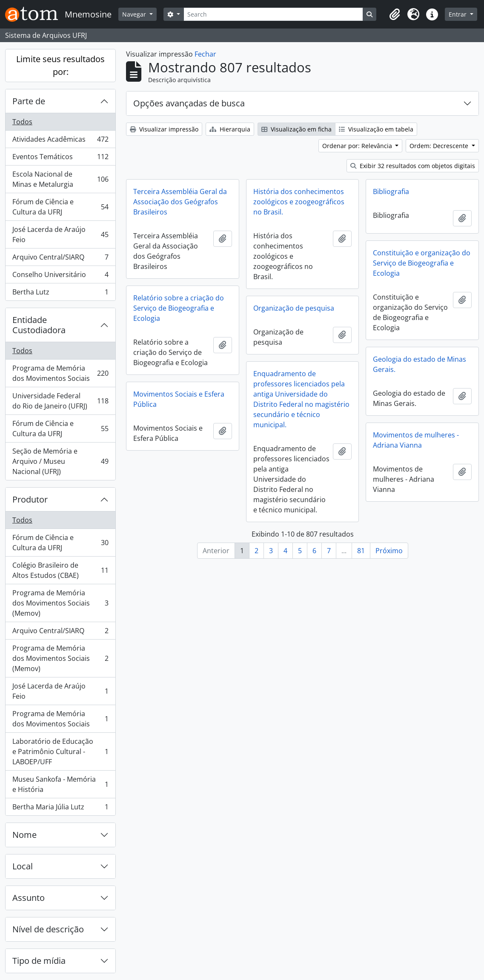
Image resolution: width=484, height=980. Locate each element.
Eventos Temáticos (60, 159)
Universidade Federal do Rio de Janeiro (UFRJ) (60, 401)
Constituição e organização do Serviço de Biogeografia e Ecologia (422, 263)
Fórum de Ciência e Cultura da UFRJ (60, 207)
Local (23, 866)
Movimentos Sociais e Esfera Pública (179, 399)
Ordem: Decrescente (440, 146)
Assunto (29, 898)
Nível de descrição (48, 929)
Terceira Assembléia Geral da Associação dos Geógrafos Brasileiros (180, 202)
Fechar (205, 54)
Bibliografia (391, 191)
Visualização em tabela (376, 129)
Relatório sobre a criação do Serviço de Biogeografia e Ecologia (179, 308)
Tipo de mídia (39, 961)
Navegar (135, 14)
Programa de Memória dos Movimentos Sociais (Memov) (60, 603)
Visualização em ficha (296, 129)
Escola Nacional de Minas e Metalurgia (60, 179)
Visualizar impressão (164, 129)
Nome (24, 835)
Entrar (458, 14)
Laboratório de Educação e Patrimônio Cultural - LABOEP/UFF (60, 751)
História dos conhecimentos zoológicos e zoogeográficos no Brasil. (299, 202)
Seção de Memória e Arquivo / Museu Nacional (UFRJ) (60, 461)
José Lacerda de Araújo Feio (60, 234)
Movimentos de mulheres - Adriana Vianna (416, 440)
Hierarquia (230, 129)
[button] (395, 14)
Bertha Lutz (60, 294)
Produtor (30, 499)
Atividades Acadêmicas (60, 141)
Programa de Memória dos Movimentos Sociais (60, 373)
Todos (22, 122)
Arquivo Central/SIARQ (60, 259)
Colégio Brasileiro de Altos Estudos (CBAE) (60, 570)
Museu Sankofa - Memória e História (60, 784)
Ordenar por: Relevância (358, 146)
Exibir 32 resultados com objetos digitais (413, 166)
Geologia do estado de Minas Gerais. (420, 364)
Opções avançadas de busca (189, 103)
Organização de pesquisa (294, 308)
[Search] (273, 14)
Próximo (389, 551)
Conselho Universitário (60, 276)
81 (361, 551)
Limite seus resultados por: (60, 65)
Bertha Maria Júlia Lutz (60, 809)
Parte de (29, 101)
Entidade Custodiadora (39, 325)
